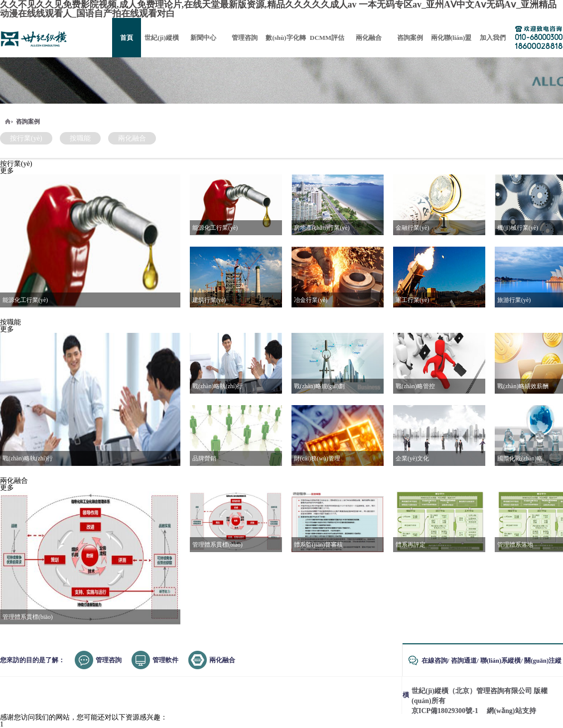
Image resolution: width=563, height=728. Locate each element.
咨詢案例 (28, 122)
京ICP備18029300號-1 (445, 711)
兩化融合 (132, 138)
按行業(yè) (26, 138)
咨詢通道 (464, 660)
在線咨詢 (434, 660)
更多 (7, 171)
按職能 (80, 138)
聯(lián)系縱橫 (501, 660)
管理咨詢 (109, 660)
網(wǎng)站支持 (511, 711)
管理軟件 (165, 660)
